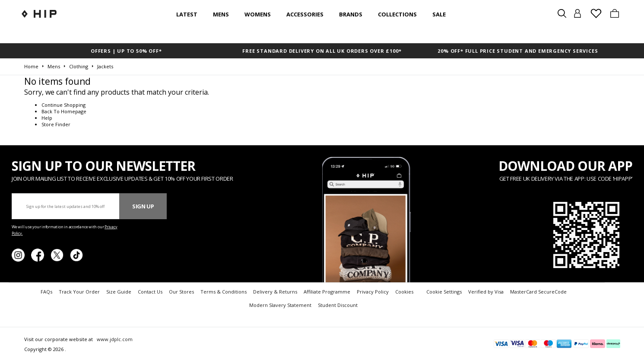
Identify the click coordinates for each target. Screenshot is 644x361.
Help (47, 118)
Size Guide (119, 292)
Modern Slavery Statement (280, 305)
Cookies (404, 292)
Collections (397, 14)
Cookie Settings (444, 292)
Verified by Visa (486, 292)
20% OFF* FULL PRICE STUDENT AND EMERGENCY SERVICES (518, 51)
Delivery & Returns (275, 292)
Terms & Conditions (224, 292)
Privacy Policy (373, 292)
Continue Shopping (63, 105)
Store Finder (56, 124)
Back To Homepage (64, 111)
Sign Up (143, 206)
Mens (221, 14)
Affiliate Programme (327, 292)
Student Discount (338, 305)
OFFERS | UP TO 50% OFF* (126, 51)
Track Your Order (79, 292)
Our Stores (181, 292)
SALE (439, 14)
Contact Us (150, 292)
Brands (351, 14)
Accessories (305, 14)
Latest (187, 14)
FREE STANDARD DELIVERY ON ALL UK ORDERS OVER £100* (322, 51)
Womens (258, 14)
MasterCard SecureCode (538, 292)
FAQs (46, 292)
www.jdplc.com (114, 339)
